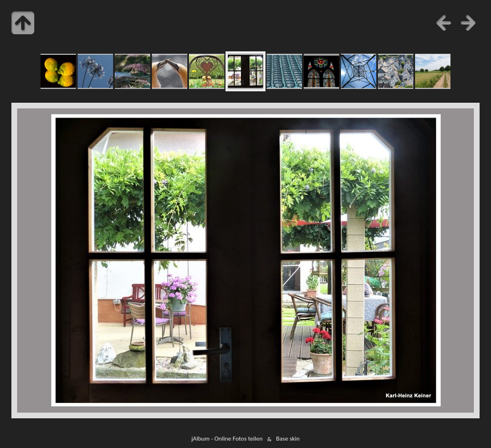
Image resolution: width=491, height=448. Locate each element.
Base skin (288, 439)
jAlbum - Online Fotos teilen (227, 439)
